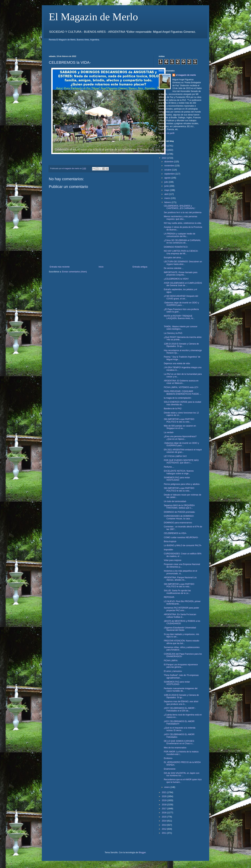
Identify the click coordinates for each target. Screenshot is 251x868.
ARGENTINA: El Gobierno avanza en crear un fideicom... (181, 382)
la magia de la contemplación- (178, 398)
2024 (165, 150)
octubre (168, 170)
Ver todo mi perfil (166, 133)
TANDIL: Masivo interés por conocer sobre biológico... (181, 328)
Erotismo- (168, 758)
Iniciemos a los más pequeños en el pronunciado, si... (180, 572)
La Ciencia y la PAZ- (173, 333)
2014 (165, 821)
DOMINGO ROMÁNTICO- (176, 247)
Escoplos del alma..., (174, 258)
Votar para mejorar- (173, 560)
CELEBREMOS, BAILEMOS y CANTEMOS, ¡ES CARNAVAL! (179, 207)
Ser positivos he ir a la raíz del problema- (183, 212)
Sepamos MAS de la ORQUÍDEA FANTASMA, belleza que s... (179, 507)
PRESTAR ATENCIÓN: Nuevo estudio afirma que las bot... (182, 642)
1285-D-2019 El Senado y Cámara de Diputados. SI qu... (181, 345)
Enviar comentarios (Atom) (74, 272)
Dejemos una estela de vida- (177, 363)
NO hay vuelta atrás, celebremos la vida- (183, 223)
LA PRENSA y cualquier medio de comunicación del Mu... (180, 235)
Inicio (101, 267)
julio (167, 182)
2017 (165, 809)
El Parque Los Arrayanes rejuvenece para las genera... (181, 666)
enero (167, 787)
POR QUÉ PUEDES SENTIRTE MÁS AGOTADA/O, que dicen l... (181, 462)
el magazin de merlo (186, 75)
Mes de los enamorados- (175, 748)
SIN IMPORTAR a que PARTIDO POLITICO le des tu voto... (179, 420)
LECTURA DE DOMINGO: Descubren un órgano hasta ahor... (183, 263)
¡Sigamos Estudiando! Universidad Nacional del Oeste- (180, 629)
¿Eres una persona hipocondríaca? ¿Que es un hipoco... (180, 438)
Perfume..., (169, 467)
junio (167, 186)
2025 (165, 146)
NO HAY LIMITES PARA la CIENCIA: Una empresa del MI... (181, 252)
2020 (165, 796)
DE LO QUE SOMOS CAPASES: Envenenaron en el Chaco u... (179, 742)
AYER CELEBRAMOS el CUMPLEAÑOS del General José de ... (183, 284)
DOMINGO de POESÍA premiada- (180, 512)
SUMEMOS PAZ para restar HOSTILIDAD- (177, 479)
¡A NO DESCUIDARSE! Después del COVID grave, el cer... (181, 297)
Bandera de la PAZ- (173, 409)
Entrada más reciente (60, 267)
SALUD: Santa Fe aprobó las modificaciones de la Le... (177, 592)
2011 (165, 833)
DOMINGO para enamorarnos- (178, 523)
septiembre (170, 174)
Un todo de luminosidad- (175, 501)
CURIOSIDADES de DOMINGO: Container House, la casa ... (179, 517)
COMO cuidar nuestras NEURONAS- (181, 537)
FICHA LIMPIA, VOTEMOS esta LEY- (181, 387)
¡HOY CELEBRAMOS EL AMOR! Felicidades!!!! (179, 723)
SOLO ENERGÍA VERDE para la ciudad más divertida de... (182, 403)
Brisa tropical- (170, 541)
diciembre (169, 162)
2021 (165, 792)
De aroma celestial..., (174, 268)
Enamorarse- (170, 769)
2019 (165, 800)
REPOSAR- (169, 597)
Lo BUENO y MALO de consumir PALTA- (183, 545)
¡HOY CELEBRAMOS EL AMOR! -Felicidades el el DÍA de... (180, 709)
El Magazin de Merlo (93, 17)
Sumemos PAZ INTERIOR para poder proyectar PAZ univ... (181, 609)
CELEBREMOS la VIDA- (175, 533)
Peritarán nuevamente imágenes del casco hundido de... (181, 690)
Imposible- (169, 550)
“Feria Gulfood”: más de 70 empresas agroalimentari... (181, 676)
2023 (165, 154)
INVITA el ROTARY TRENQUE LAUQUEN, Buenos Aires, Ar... (179, 317)
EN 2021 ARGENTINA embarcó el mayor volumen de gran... (183, 451)
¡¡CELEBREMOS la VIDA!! (176, 279)
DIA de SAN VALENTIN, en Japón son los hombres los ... (182, 774)
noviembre (170, 166)
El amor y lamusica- (173, 671)
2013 (165, 825)
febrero (168, 202)
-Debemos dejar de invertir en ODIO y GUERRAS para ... (181, 304)
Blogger (142, 852)
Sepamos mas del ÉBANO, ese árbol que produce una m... (181, 703)
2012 (165, 829)
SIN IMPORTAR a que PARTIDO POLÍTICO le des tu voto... (179, 489)
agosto (168, 178)
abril (167, 194)
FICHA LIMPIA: (171, 661)
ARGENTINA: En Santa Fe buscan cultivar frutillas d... (180, 616)
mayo (167, 190)
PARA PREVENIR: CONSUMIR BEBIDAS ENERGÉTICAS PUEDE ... (182, 393)
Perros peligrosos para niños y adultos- (182, 484)
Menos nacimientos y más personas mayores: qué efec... (180, 218)
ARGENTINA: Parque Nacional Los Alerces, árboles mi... (180, 579)
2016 (165, 813)
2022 (165, 158)
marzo (168, 198)
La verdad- (169, 432)
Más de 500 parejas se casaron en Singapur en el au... (180, 427)
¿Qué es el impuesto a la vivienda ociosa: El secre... (180, 729)
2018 (165, 805)
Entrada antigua (140, 267)
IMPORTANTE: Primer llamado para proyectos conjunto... (181, 274)
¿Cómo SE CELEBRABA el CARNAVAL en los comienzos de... (182, 242)
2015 (165, 817)
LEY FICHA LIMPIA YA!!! (175, 456)
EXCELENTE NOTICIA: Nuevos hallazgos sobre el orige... (179, 472)
